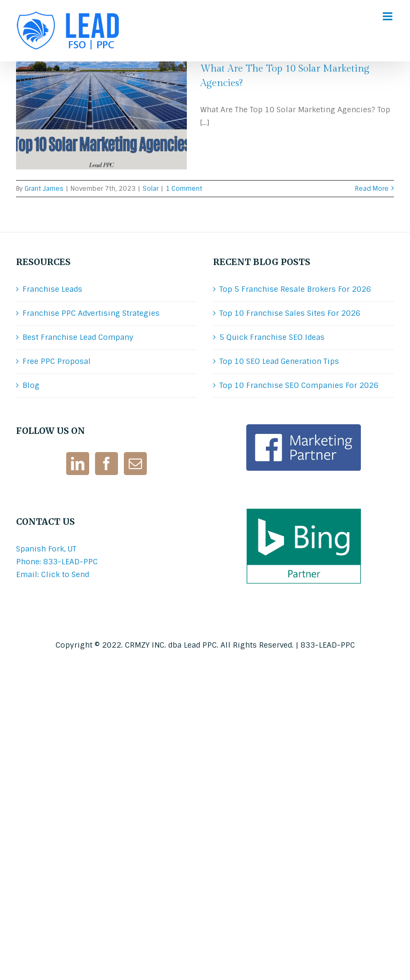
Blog (31, 385)
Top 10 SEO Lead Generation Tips (279, 361)
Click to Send (65, 574)
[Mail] (135, 464)
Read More (372, 189)
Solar (151, 189)
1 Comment (184, 189)
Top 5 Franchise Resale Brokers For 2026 (295, 289)
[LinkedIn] (78, 464)
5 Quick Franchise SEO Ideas (272, 337)
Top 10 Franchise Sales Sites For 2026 (290, 313)
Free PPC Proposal (57, 361)
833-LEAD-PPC (328, 645)
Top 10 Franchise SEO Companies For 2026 (299, 385)
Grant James (44, 189)
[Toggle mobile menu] (388, 16)
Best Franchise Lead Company (78, 337)
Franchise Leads (52, 289)
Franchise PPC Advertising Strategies (91, 313)
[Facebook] (107, 464)
